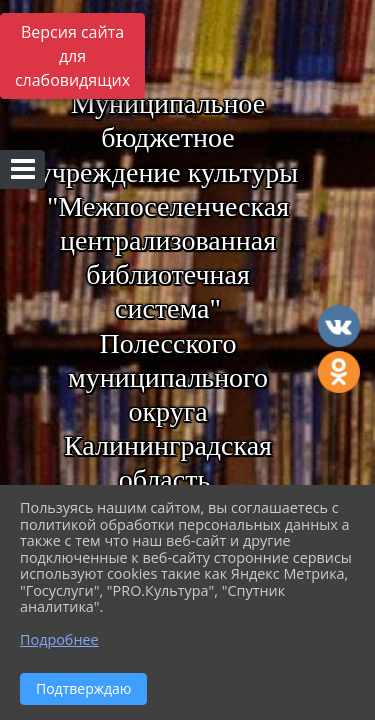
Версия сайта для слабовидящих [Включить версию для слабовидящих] (72, 56)
